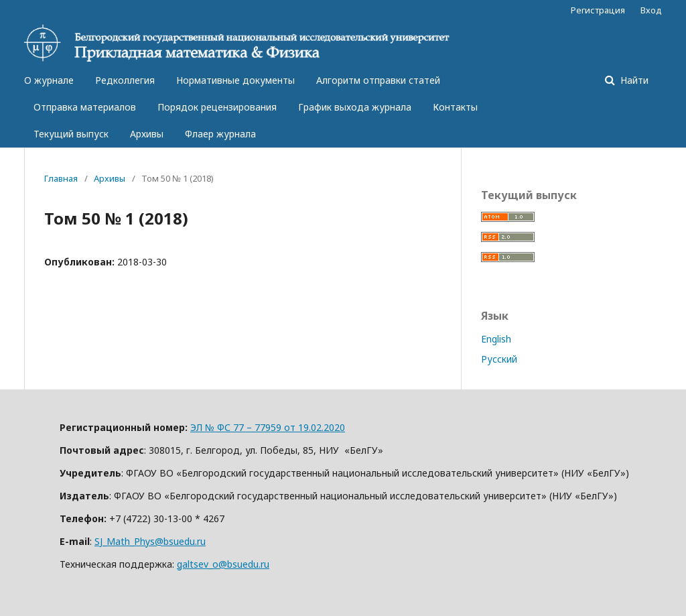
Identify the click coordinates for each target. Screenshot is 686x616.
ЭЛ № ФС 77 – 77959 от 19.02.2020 (268, 427)
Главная (61, 178)
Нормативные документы (235, 80)
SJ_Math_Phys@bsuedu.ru (150, 541)
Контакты (455, 107)
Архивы (147, 134)
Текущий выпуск (71, 134)
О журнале (49, 80)
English (496, 339)
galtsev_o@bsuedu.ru (223, 564)
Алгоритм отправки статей (378, 80)
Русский (499, 359)
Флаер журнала (220, 134)
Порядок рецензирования (217, 107)
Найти (633, 80)
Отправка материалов (85, 107)
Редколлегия (125, 80)
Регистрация (598, 10)
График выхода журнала (355, 107)
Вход (651, 10)
